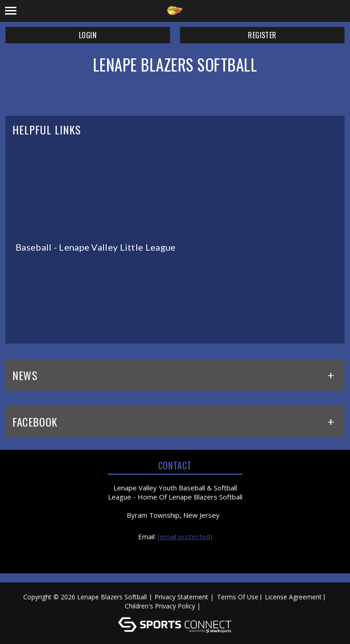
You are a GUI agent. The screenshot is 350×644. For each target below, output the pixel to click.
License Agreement (293, 597)
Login (88, 35)
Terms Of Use (238, 597)
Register (262, 35)
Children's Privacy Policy (160, 606)
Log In (216, 606)
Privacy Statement (181, 597)
